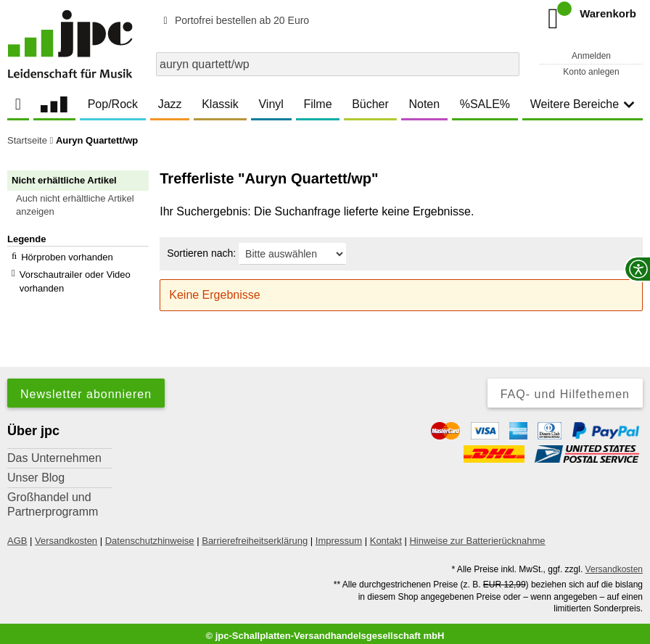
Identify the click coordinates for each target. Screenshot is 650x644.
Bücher (370, 104)
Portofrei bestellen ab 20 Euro (234, 20)
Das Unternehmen (54, 453)
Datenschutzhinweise (150, 536)
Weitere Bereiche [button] (583, 104)
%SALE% (485, 104)
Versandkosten (66, 536)
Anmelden (591, 56)
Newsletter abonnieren (86, 389)
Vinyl (271, 104)
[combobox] (338, 64)
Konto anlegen (591, 72)
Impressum (339, 536)
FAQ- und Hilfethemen (565, 389)
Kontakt (386, 536)
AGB (17, 536)
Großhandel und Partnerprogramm (53, 499)
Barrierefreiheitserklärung (255, 536)
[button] (85, 205)
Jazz (170, 104)
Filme (317, 104)
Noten (424, 104)
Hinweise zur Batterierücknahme (477, 536)
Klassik (220, 104)
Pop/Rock (113, 104)
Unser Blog (36, 472)
